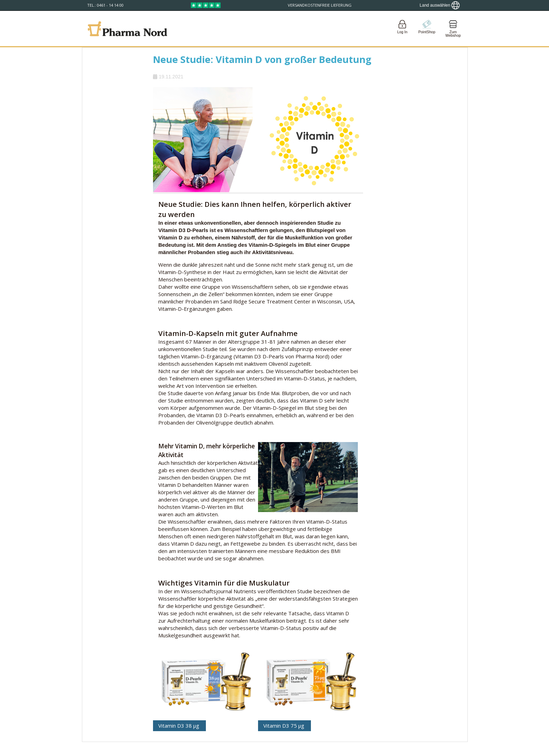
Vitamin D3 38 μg (179, 726)
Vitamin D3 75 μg (284, 726)
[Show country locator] (440, 5)
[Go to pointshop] (427, 29)
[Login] (402, 29)
